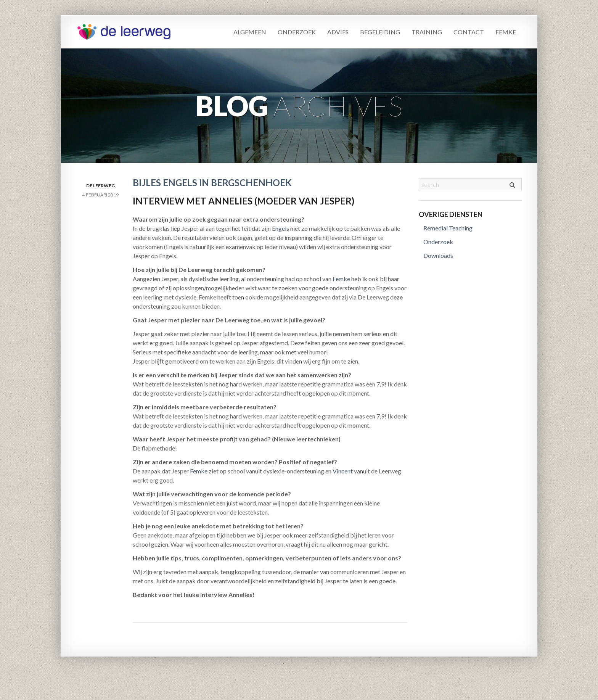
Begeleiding (380, 32)
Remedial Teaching (448, 228)
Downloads (438, 255)
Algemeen (250, 32)
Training (427, 32)
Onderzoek (297, 32)
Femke (506, 32)
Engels (281, 228)
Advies (338, 32)
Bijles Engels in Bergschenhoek (212, 183)
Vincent (343, 471)
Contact (469, 32)
